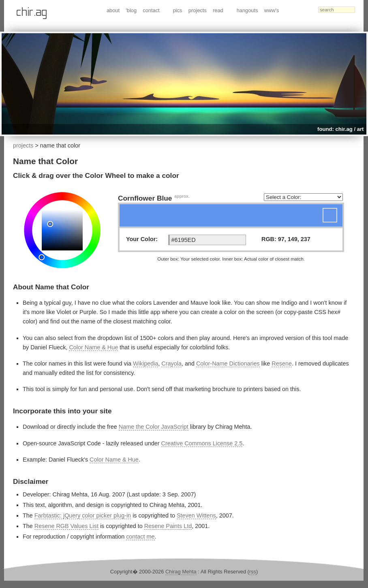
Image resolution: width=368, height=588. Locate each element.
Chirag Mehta (181, 572)
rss (253, 572)
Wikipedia (145, 363)
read (218, 10)
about (113, 10)
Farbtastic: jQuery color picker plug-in (83, 515)
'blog (131, 10)
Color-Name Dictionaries (228, 363)
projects (198, 10)
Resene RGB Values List (66, 526)
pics (178, 10)
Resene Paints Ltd (168, 526)
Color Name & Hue (93, 347)
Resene (282, 363)
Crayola (171, 363)
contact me (140, 537)
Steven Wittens (196, 515)
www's (272, 10)
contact (151, 10)
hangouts (247, 10)
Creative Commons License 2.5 (202, 443)
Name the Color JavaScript (154, 427)
